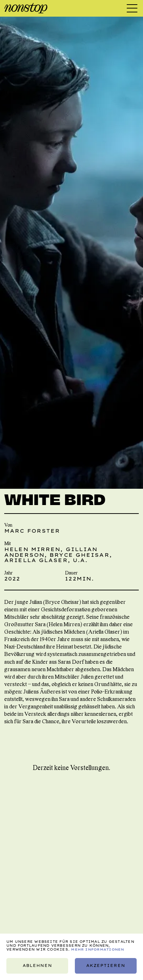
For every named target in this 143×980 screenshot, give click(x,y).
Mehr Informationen (97, 949)
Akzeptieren (106, 966)
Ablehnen (37, 966)
